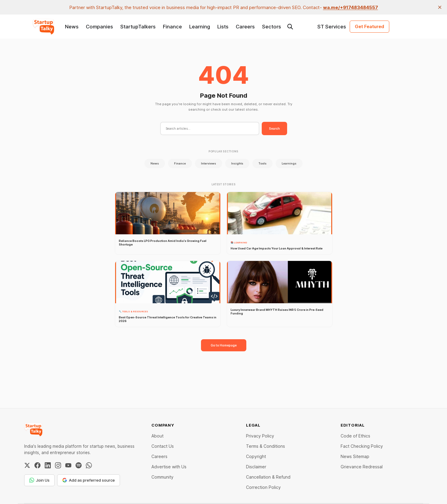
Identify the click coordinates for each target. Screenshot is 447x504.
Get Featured (369, 26)
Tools (262, 163)
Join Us (39, 480)
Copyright (256, 456)
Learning (200, 27)
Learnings (289, 163)
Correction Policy (263, 487)
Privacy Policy (260, 436)
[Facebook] (37, 465)
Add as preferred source (89, 480)
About (157, 436)
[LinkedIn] (48, 465)
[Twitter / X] (27, 465)
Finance (172, 27)
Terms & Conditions (266, 446)
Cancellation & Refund (268, 477)
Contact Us (163, 446)
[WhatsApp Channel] (89, 465)
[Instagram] (58, 465)
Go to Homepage (224, 345)
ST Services (332, 27)
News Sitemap (355, 456)
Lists (223, 27)
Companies (99, 27)
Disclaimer (256, 467)
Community (162, 477)
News (72, 27)
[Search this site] (290, 27)
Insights (237, 163)
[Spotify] (79, 465)
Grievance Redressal (362, 467)
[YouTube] (68, 465)
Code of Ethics (355, 436)
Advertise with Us (169, 467)
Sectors (272, 27)
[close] (440, 7)
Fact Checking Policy (362, 446)
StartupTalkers (138, 27)
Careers (245, 27)
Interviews (209, 163)
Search (274, 128)
